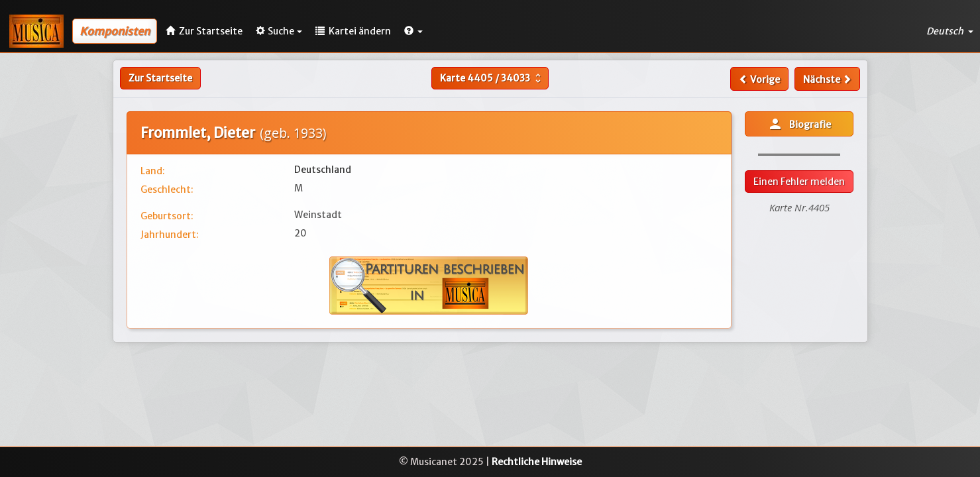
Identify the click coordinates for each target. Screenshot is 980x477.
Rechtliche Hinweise (537, 462)
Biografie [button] (799, 124)
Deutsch (950, 31)
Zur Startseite (160, 78)
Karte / (492, 78)
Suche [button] (279, 31)
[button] (413, 31)
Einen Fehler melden (799, 182)
